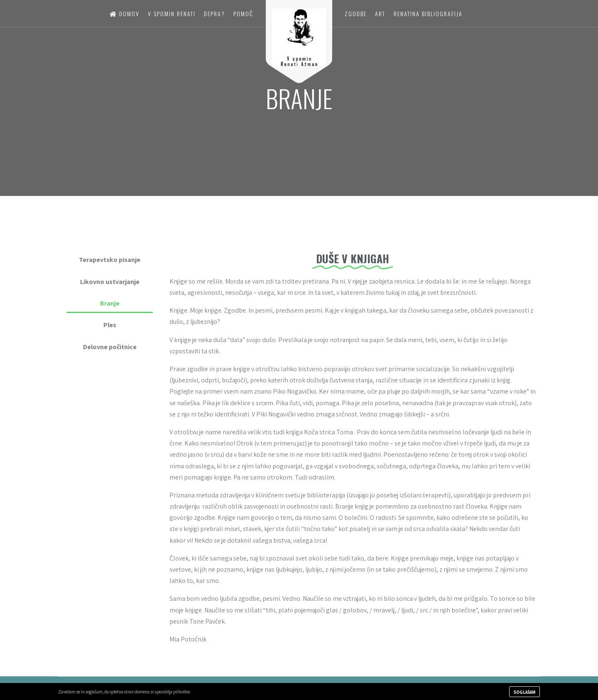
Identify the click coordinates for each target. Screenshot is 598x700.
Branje (110, 303)
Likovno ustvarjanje (110, 282)
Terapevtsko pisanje (110, 260)
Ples (110, 325)
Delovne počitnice (110, 347)
